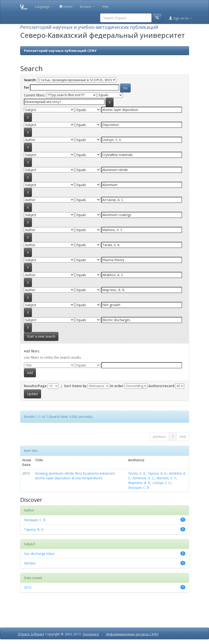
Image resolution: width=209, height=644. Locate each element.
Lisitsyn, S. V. (162, 483)
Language (43, 6)
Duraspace (91, 634)
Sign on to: (181, 18)
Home (66, 6)
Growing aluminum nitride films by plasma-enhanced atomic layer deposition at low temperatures (75, 476)
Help (105, 6)
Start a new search (41, 336)
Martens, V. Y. (167, 478)
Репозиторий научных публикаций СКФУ (60, 51)
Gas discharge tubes (39, 554)
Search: (30, 80)
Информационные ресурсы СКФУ (132, 634)
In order (117, 386)
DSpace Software (31, 634)
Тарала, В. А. (157, 473)
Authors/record (161, 386)
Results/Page (35, 386)
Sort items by (75, 386)
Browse (87, 6)
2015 (28, 587)
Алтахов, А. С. (144, 478)
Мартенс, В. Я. (139, 483)
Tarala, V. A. (137, 473)
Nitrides (30, 563)
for (27, 87)
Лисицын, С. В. (139, 487)
